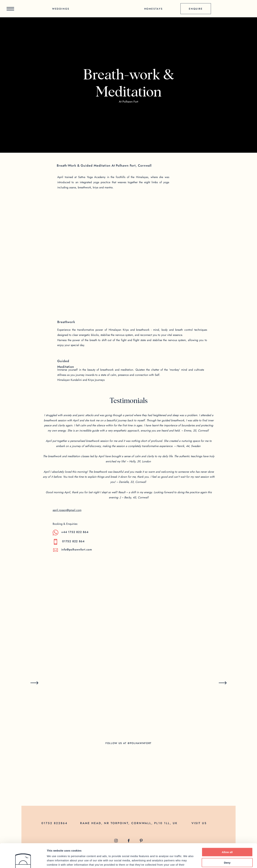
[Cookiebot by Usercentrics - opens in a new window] (23, 861)
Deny (227, 840)
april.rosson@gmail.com (67, 510)
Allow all (227, 830)
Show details (187, 861)
